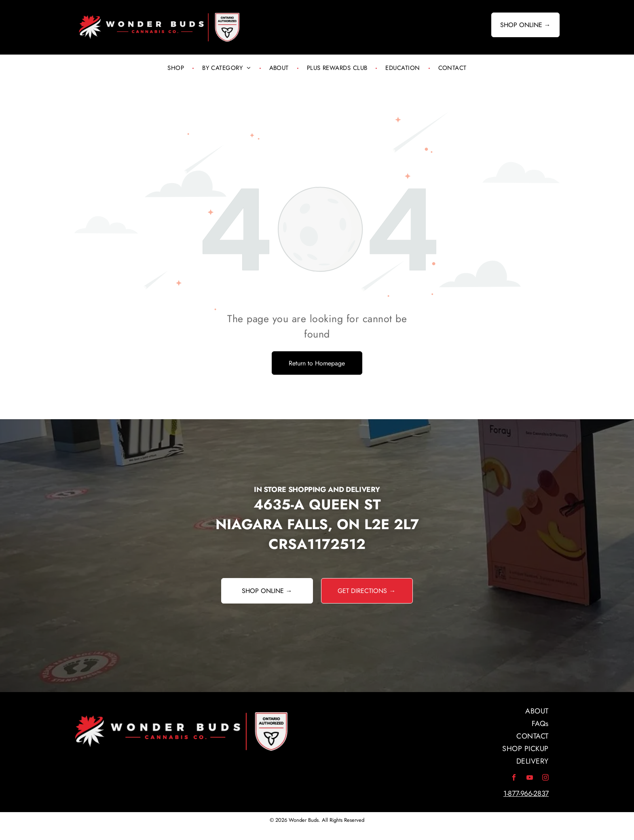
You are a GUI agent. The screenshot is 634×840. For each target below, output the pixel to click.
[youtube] (530, 778)
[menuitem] (177, 68)
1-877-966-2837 (526, 794)
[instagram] (545, 778)
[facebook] (514, 778)
